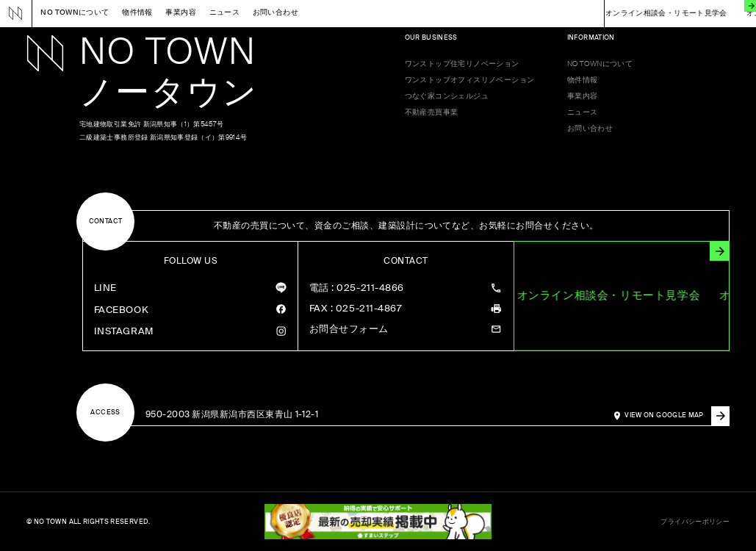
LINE (105, 288)
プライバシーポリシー (695, 522)
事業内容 (181, 13)
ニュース (225, 13)
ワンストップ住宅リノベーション (462, 64)
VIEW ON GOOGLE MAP (677, 416)
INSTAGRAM (124, 331)
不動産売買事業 (432, 112)
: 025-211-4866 (357, 288)
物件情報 (137, 13)
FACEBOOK (121, 310)
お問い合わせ (276, 13)
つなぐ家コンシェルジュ (447, 96)
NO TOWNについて (75, 13)
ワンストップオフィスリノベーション (470, 80)
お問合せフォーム (349, 329)
